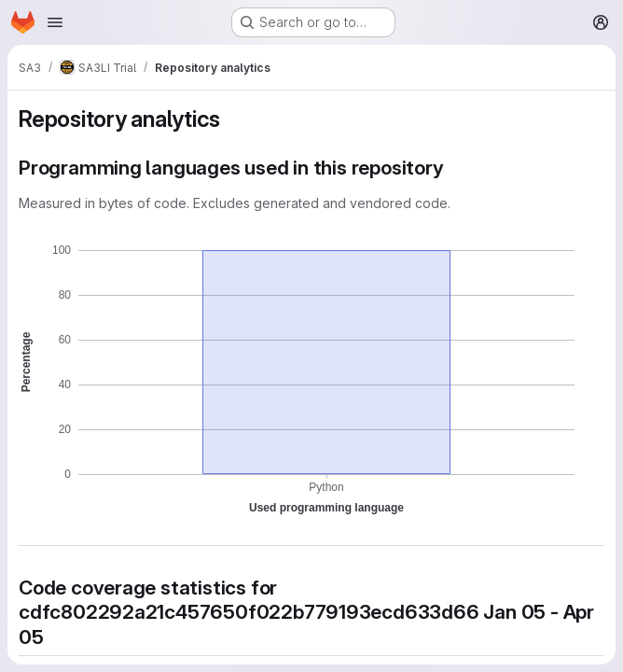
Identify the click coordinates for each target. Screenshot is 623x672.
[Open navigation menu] (55, 22)
